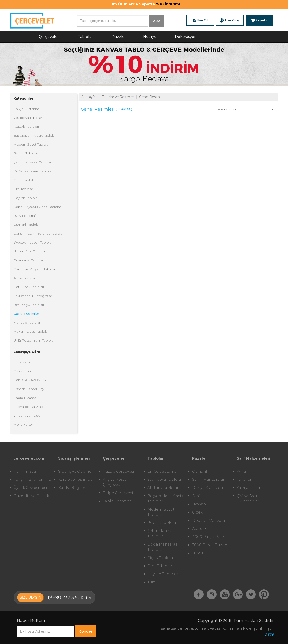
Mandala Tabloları (27, 323)
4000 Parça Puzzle (210, 537)
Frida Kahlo (22, 362)
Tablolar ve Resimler (118, 97)
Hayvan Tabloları (26, 198)
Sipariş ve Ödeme (75, 471)
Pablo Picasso (25, 398)
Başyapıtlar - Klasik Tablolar (35, 135)
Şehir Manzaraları (209, 479)
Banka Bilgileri (72, 488)
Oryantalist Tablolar (28, 260)
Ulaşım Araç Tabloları (30, 251)
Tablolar (85, 37)
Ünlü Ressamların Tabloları (34, 340)
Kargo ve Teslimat (75, 479)
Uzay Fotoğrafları (27, 216)
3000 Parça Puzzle (210, 545)
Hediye (150, 37)
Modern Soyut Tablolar (32, 144)
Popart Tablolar (26, 153)
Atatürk (199, 529)
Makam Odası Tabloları (31, 331)
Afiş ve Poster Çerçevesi (115, 482)
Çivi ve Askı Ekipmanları (249, 498)
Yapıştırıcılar (249, 488)
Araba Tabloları (25, 278)
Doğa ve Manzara (209, 521)
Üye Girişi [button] (230, 20)
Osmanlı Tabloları (27, 225)
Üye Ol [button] (200, 20)
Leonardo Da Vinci (28, 407)
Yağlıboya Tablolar (28, 118)
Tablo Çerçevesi (118, 501)
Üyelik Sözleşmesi (30, 488)
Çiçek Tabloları (25, 180)
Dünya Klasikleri (208, 488)
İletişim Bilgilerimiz (32, 479)
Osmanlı (200, 471)
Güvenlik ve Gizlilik (31, 496)
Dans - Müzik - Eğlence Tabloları (39, 233)
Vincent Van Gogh (28, 416)
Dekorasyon (186, 37)
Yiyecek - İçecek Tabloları (33, 242)
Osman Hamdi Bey (29, 389)
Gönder (86, 631)
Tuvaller (244, 479)
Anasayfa (88, 97)
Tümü (153, 582)
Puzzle (118, 37)
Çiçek (197, 512)
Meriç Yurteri (24, 424)
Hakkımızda (25, 471)
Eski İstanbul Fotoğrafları (33, 296)
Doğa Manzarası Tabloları (33, 171)
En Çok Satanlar (26, 109)
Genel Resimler (26, 314)
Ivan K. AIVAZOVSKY (30, 380)
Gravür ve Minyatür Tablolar (35, 269)
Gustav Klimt (23, 371)
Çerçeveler (49, 37)
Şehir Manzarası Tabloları (33, 162)
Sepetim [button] (260, 20)
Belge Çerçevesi (118, 493)
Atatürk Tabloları (26, 127)
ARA (157, 21)
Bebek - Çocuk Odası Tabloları (38, 207)
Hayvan (199, 504)
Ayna (241, 471)
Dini (196, 496)
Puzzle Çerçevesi (118, 471)
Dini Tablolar (23, 189)
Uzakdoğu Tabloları (29, 305)
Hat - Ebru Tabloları (29, 287)
